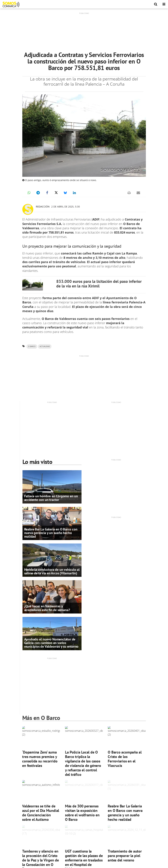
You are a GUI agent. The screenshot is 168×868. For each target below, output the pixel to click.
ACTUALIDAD (45, 346)
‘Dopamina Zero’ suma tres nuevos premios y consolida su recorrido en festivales (40, 759)
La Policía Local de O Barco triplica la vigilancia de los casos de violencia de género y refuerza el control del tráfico (83, 763)
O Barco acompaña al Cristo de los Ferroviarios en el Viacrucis (125, 759)
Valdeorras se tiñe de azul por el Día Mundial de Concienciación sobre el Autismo (41, 813)
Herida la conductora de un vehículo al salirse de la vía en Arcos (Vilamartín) (52, 571)
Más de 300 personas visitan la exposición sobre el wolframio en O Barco (82, 813)
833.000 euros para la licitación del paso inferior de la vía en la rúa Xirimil (99, 284)
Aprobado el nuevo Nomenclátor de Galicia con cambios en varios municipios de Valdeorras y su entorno (51, 643)
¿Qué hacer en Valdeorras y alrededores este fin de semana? (47, 608)
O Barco (32, 346)
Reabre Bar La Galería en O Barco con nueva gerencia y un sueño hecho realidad (51, 533)
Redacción (43, 207)
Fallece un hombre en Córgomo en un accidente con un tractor (51, 498)
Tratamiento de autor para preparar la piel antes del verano (125, 856)
